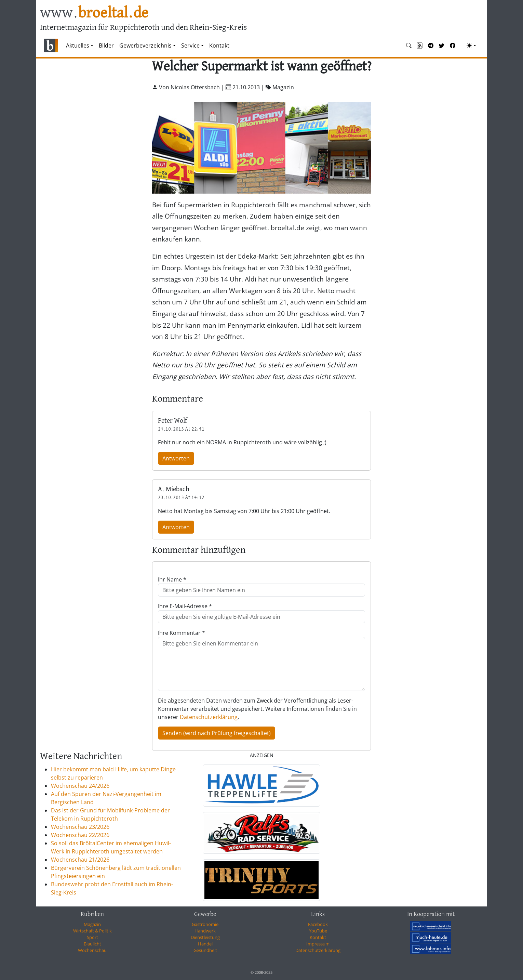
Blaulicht (92, 944)
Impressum (318, 944)
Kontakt (219, 45)
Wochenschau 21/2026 (80, 860)
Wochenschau (92, 950)
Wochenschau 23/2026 (80, 827)
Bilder (106, 45)
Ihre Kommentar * (182, 633)
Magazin (92, 924)
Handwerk (205, 931)
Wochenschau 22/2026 (80, 835)
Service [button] (190, 45)
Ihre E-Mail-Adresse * (185, 606)
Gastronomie (205, 924)
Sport (92, 937)
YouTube (318, 931)
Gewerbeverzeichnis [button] (145, 45)
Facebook (318, 924)
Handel (205, 944)
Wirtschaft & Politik (92, 931)
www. (94, 13)
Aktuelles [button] (78, 45)
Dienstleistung (205, 937)
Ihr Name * (172, 579)
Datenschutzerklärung (209, 717)
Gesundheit (205, 950)
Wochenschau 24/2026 (80, 786)
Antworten (176, 458)
